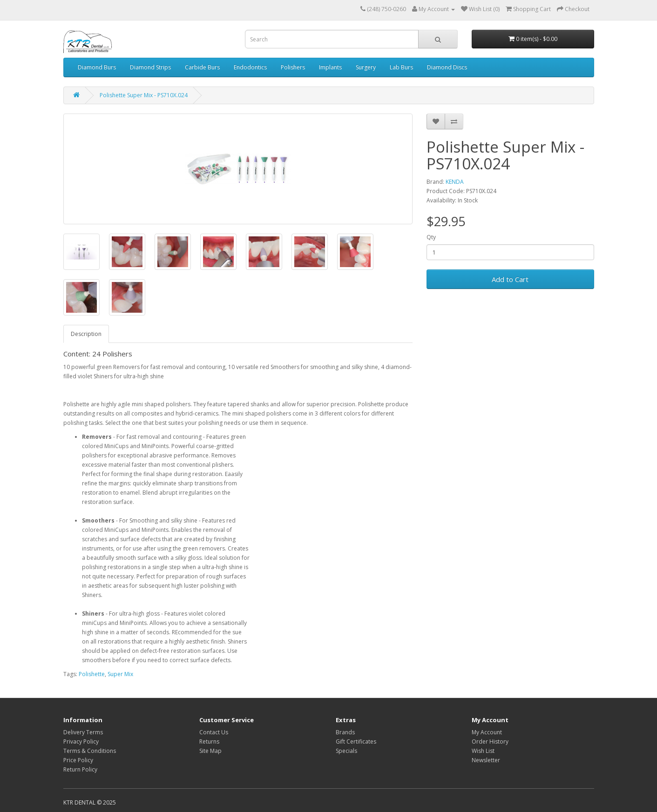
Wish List (483, 751)
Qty (431, 237)
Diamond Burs (97, 67)
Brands (345, 732)
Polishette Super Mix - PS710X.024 (144, 95)
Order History (490, 742)
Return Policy (80, 769)
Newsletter (486, 760)
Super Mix (120, 674)
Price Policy (78, 760)
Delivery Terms (83, 732)
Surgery (366, 67)
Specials (346, 751)
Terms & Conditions (90, 751)
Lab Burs (401, 67)
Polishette (92, 674)
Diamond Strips (150, 67)
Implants (330, 67)
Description (86, 334)
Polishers (293, 67)
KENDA (455, 182)
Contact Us (214, 732)
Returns (209, 742)
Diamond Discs (447, 67)
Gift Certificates (356, 742)
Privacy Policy (81, 742)
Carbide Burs (202, 67)
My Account (487, 732)
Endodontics (250, 67)
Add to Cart (510, 279)
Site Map (210, 751)
